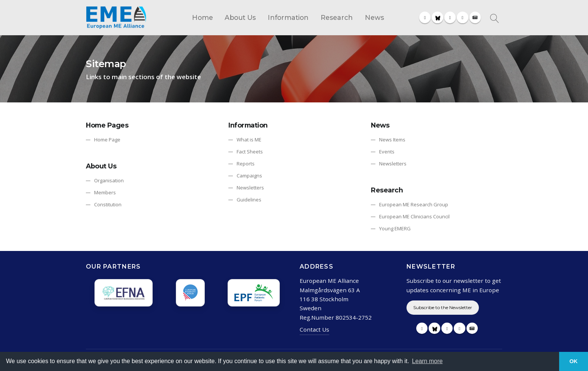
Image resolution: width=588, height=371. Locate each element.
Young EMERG (395, 228)
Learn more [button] (427, 361)
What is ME (249, 140)
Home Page (107, 140)
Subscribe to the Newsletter (443, 307)
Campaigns (249, 176)
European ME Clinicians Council (414, 216)
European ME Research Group (414, 204)
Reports (246, 164)
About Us (240, 17)
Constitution (108, 204)
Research (337, 17)
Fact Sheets (250, 152)
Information (288, 17)
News (374, 17)
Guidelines (249, 200)
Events (387, 152)
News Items (392, 140)
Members (105, 192)
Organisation (109, 180)
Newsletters (250, 188)
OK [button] (574, 361)
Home (202, 17)
